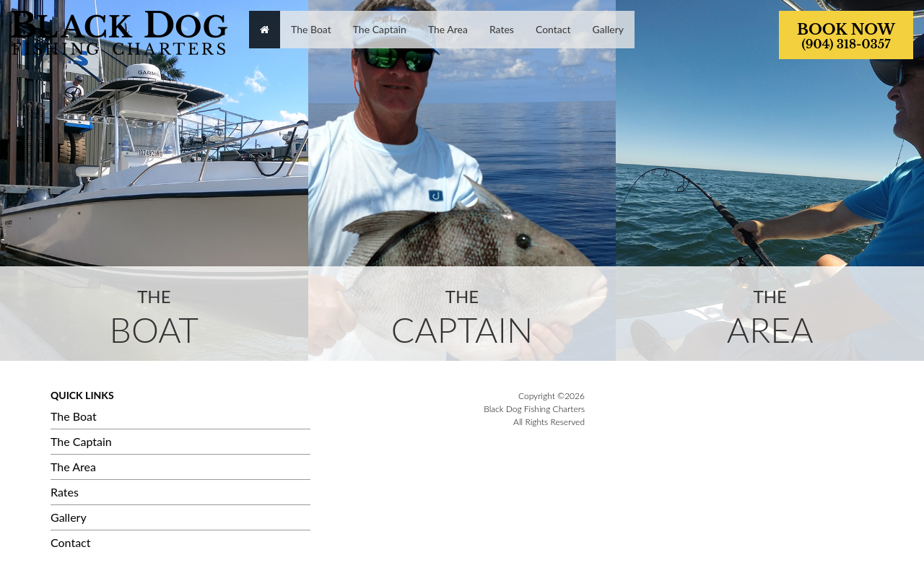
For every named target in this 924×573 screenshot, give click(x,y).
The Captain (81, 441)
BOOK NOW (846, 36)
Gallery (69, 517)
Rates (65, 492)
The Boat (74, 416)
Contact (70, 542)
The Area (73, 467)
